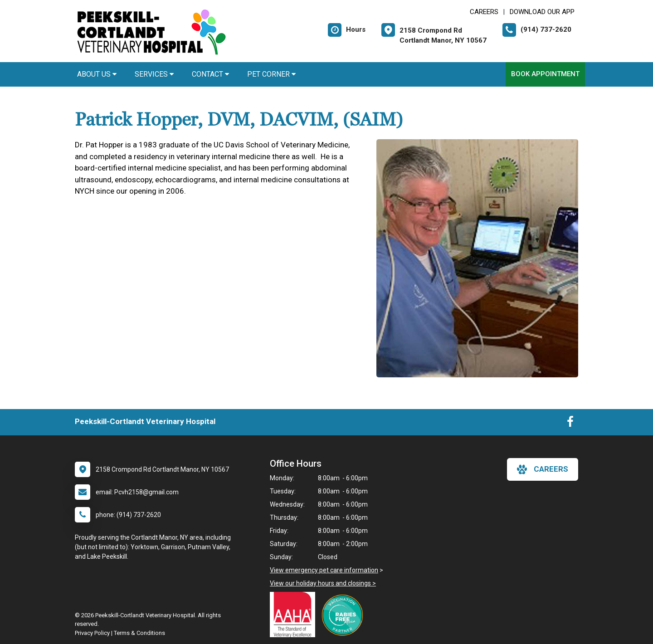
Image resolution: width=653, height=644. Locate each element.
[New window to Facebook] (570, 424)
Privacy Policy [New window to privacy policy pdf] (92, 633)
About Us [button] (97, 74)
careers (543, 469)
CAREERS (484, 12)
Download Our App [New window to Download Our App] (542, 12)
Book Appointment (545, 74)
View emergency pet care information (324, 570)
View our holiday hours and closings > (323, 583)
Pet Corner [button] (271, 74)
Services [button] (154, 74)
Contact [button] (210, 74)
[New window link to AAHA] (295, 615)
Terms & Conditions (139, 633)
